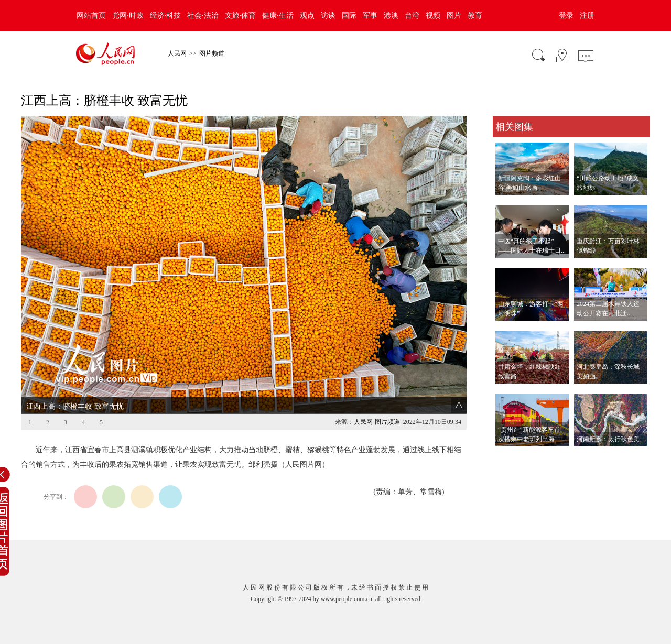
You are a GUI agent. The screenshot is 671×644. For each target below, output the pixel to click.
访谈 (328, 15)
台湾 (412, 15)
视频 (433, 15)
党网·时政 (128, 15)
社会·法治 (203, 15)
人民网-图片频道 (377, 422)
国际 (349, 15)
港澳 (391, 15)
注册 (587, 15)
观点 (307, 15)
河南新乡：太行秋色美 (608, 439)
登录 (566, 15)
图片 (454, 15)
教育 (475, 15)
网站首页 (91, 15)
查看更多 (507, 457)
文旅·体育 (241, 15)
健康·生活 (278, 15)
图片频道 (212, 53)
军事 (370, 15)
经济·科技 (166, 15)
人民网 (177, 53)
